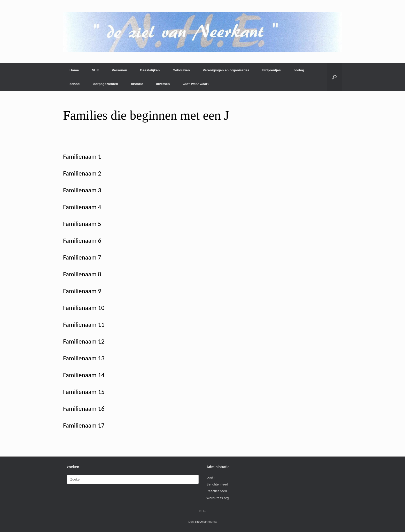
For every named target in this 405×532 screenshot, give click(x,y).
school (75, 84)
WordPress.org (217, 498)
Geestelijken (150, 70)
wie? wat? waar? (196, 84)
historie (137, 84)
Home (74, 70)
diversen (163, 84)
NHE (95, 70)
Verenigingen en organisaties (226, 70)
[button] (334, 77)
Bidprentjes (272, 70)
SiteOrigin (201, 522)
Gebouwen (181, 70)
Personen (119, 70)
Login (211, 477)
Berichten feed (217, 484)
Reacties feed (217, 491)
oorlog (299, 70)
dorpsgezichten (106, 84)
